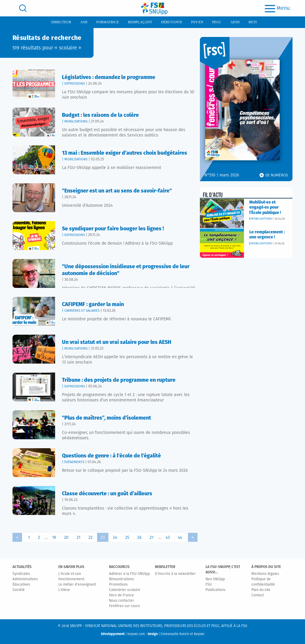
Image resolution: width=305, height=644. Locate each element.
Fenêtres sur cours (125, 606)
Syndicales (21, 574)
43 (168, 538)
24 (115, 538)
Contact (258, 595)
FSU (209, 585)
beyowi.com (136, 634)
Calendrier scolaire (125, 590)
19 (54, 538)
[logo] (154, 8)
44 (180, 538)
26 (139, 538)
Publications (215, 590)
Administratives (25, 579)
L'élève (64, 590)
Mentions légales (265, 574)
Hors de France (122, 595)
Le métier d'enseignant (77, 585)
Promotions (118, 585)
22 (91, 538)
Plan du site (261, 590)
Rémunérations (122, 579)
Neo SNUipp (215, 579)
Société (19, 590)
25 (127, 538)
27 (151, 538)
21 (78, 538)
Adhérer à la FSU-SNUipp (129, 574)
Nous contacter (122, 601)
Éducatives (21, 585)
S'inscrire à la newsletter (175, 574)
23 (103, 538)
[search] (23, 8)
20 (66, 538)
